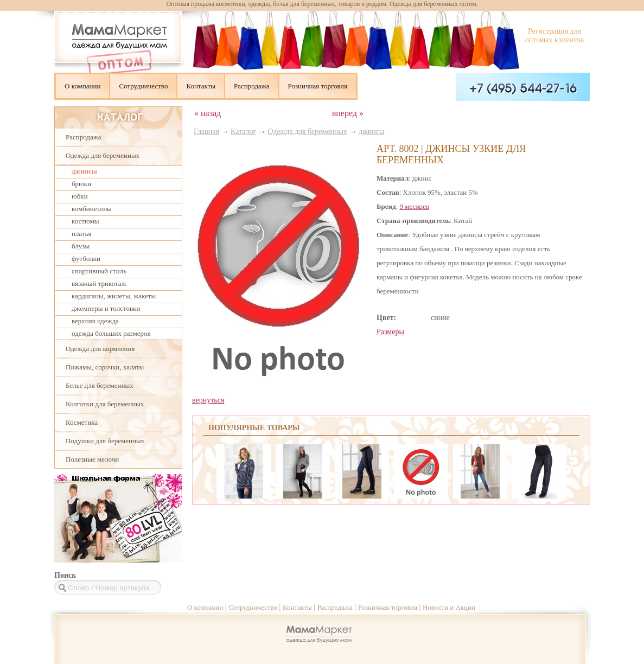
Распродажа (252, 86)
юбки (80, 196)
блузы (81, 246)
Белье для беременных (100, 385)
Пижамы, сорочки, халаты (105, 367)
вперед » (348, 113)
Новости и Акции (449, 607)
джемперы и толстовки (106, 308)
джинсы (84, 171)
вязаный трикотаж (99, 283)
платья (81, 234)
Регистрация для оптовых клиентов (554, 36)
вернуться (208, 400)
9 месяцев (415, 206)
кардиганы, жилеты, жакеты (114, 296)
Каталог (243, 132)
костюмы (85, 221)
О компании (82, 86)
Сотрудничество (143, 86)
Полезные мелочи (92, 459)
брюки (81, 184)
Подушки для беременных (105, 441)
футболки (86, 258)
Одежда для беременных (103, 155)
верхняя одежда (95, 321)
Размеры (390, 332)
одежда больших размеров (111, 333)
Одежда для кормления (100, 349)
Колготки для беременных (105, 404)
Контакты (201, 86)
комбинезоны (92, 209)
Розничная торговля (318, 86)
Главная (206, 132)
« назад (208, 113)
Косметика (82, 422)
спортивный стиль (99, 271)
